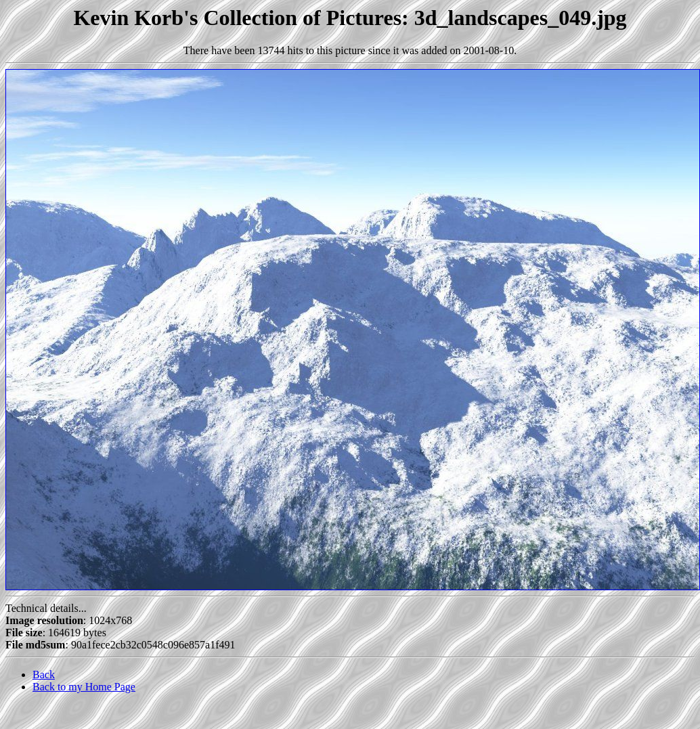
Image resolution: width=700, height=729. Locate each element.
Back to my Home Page (84, 687)
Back (44, 675)
